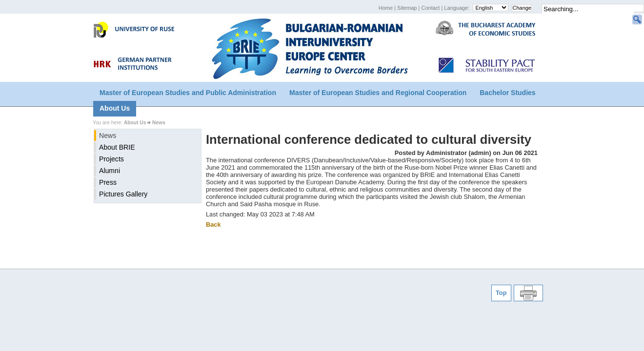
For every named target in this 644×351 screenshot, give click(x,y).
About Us (115, 108)
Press (108, 182)
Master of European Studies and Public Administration (188, 93)
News (159, 123)
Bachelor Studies (507, 93)
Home (386, 8)
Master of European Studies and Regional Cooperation (378, 93)
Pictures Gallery (123, 194)
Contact (431, 8)
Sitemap (408, 8)
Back (213, 224)
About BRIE (117, 147)
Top (501, 293)
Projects (111, 159)
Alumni (110, 171)
